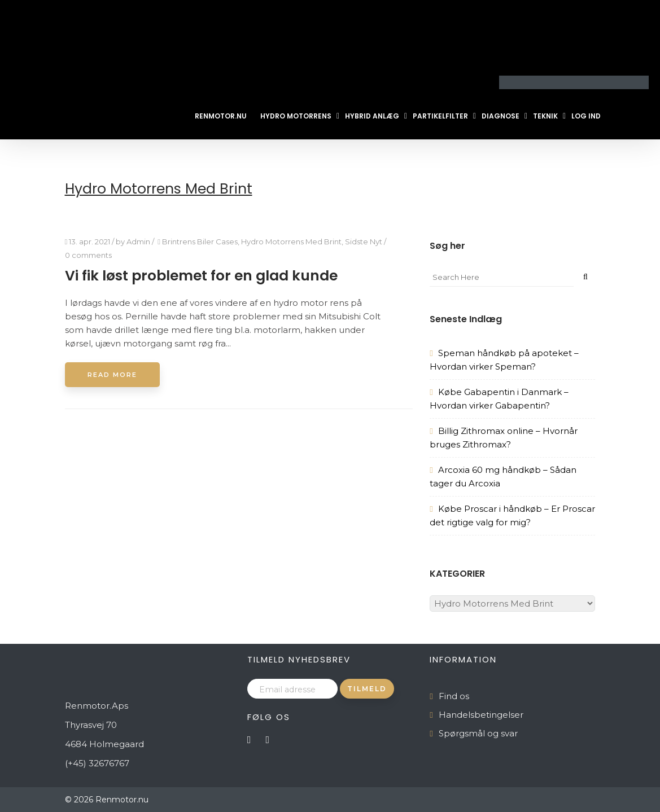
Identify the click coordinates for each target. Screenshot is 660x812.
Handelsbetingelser (481, 715)
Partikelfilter (440, 116)
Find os (454, 696)
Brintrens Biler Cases (200, 242)
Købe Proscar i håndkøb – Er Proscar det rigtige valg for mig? (512, 515)
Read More (112, 375)
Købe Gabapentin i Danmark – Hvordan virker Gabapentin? (499, 399)
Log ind (586, 116)
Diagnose (501, 116)
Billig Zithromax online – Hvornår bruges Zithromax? (503, 438)
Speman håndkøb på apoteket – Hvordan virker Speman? (504, 360)
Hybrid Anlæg (372, 116)
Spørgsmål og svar (478, 733)
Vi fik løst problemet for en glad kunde (201, 276)
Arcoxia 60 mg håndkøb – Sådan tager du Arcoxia (503, 477)
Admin (138, 242)
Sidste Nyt (364, 242)
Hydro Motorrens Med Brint (291, 242)
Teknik (545, 116)
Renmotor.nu (221, 116)
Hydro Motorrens (296, 116)
